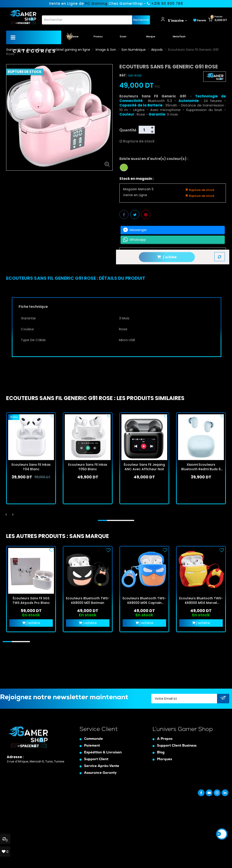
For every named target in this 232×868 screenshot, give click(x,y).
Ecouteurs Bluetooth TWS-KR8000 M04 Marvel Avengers (201, 600)
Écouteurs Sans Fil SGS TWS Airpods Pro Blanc (31, 600)
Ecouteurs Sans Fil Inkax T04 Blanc (31, 467)
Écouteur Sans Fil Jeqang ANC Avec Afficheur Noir (144, 467)
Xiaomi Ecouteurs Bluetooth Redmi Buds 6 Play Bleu (201, 467)
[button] (102, 520)
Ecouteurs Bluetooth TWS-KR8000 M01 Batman (88, 600)
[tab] (76, 278)
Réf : (123, 75)
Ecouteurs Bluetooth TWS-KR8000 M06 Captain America (144, 600)
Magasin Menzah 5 (138, 189)
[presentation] (6, 514)
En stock (31, 615)
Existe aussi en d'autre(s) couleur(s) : (154, 159)
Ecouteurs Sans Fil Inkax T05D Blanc (88, 467)
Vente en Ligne (135, 195)
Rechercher (141, 20)
